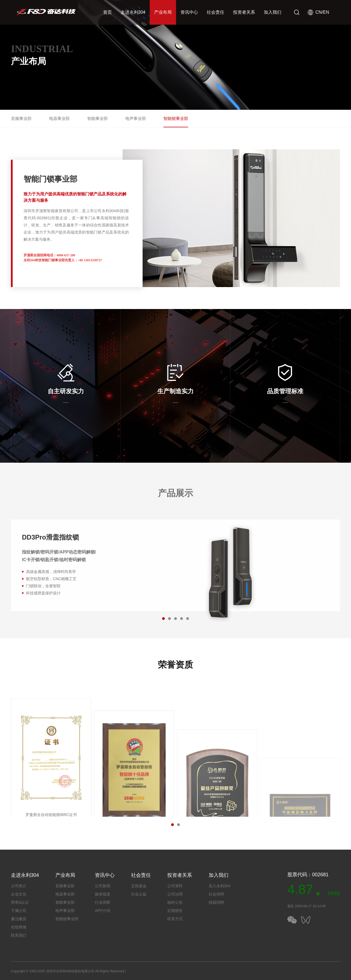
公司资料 (175, 886)
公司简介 (19, 886)
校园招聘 (216, 902)
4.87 (300, 889)
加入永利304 (220, 886)
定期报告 (175, 911)
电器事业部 (59, 118)
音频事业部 (21, 118)
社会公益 (139, 894)
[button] (169, 619)
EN (326, 12)
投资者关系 (244, 12)
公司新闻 (103, 886)
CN (319, 12)
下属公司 (19, 911)
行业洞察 (103, 902)
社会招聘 (216, 894)
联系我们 (19, 935)
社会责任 (216, 12)
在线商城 (19, 927)
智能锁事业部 (176, 118)
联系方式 (175, 919)
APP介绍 (103, 911)
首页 (107, 12)
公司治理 (175, 894)
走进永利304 (133, 12)
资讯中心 (189, 12)
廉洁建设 (19, 919)
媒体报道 (103, 894)
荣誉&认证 (20, 902)
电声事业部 (136, 118)
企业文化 (19, 894)
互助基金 (139, 886)
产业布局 (163, 12)
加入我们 (273, 12)
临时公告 (175, 902)
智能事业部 (97, 118)
